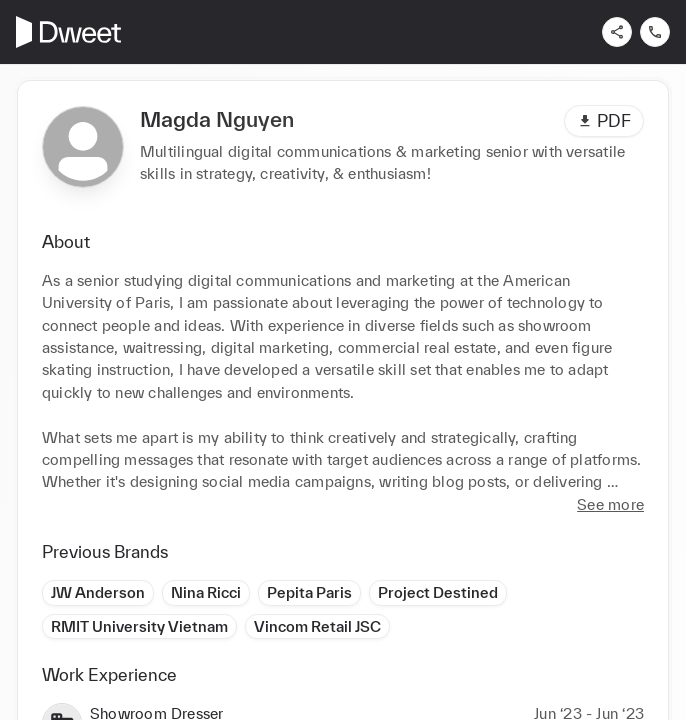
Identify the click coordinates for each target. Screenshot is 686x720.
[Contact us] (655, 32)
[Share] (617, 32)
